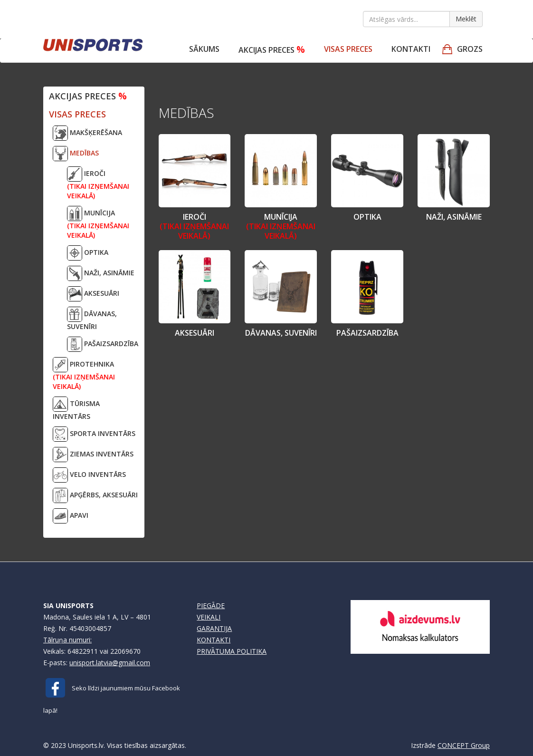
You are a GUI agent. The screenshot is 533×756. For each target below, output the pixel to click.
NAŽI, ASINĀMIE (101, 273)
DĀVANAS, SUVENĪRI (92, 319)
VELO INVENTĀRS (89, 475)
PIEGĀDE (211, 606)
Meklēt (466, 19)
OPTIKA (88, 253)
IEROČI (98, 183)
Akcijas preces (272, 49)
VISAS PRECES (348, 49)
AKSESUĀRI (93, 294)
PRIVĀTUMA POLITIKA (232, 651)
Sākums (204, 49)
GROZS (470, 49)
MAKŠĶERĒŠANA (87, 133)
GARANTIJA (214, 628)
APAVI (71, 516)
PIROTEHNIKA (84, 374)
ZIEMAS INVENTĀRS (93, 455)
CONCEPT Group (464, 745)
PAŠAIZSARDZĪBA (103, 344)
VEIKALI (209, 617)
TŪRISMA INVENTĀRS (76, 409)
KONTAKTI (214, 640)
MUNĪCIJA (98, 223)
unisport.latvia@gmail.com (110, 663)
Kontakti (411, 49)
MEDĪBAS (76, 154)
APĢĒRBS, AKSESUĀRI (95, 495)
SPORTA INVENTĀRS (94, 434)
